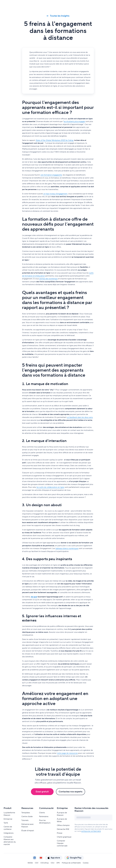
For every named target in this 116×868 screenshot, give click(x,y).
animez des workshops (48, 279)
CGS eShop (45, 863)
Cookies (86, 863)
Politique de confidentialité (71, 863)
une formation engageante (51, 175)
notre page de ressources (67, 753)
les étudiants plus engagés (74, 121)
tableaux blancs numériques (67, 548)
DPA (58, 863)
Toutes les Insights (58, 16)
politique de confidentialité (91, 831)
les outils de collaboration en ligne (50, 487)
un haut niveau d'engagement (55, 194)
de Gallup (55, 140)
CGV (37, 863)
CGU (53, 863)
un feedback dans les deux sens (80, 417)
